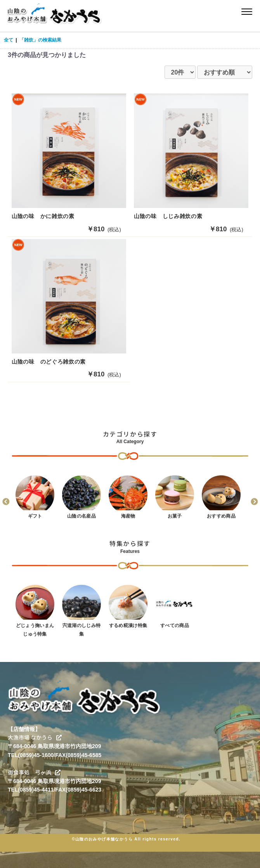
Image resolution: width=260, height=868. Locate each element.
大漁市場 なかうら (35, 737)
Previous (6, 502)
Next (254, 502)
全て (9, 40)
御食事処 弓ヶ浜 (34, 772)
